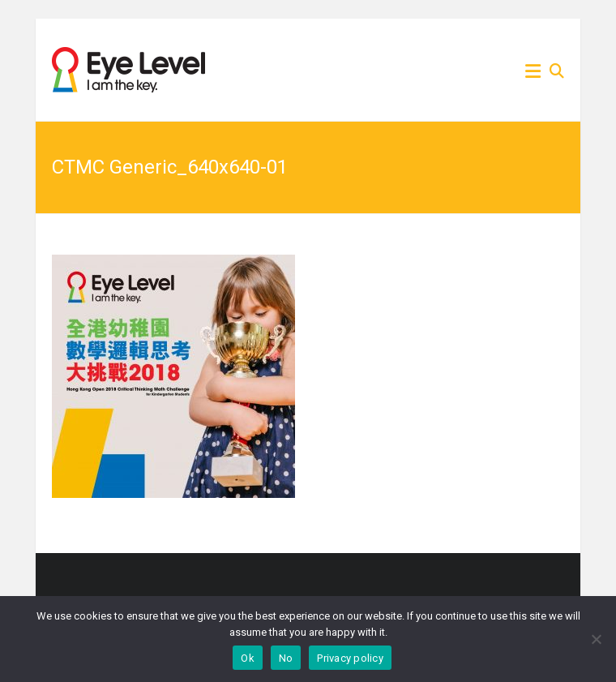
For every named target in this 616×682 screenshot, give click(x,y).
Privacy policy (350, 658)
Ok (248, 658)
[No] (596, 639)
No (286, 658)
